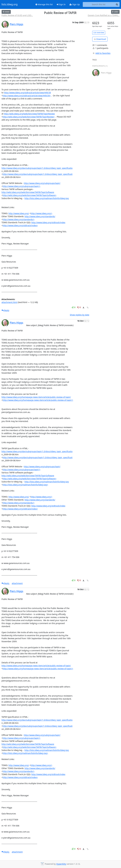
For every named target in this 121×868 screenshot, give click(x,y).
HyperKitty (61, 864)
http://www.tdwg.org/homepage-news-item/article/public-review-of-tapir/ (36, 397)
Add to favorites (101, 53)
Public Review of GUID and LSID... (17, 15)
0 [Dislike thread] (79, 307)
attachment (17, 583)
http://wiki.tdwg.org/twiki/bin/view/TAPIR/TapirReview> (29, 117)
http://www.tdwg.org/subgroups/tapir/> (22, 186)
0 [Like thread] (74, 307)
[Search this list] (99, 4)
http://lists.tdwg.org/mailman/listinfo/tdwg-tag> (25, 485)
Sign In (61, 4)
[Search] (117, 4)
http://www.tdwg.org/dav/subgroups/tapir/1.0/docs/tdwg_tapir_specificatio (37, 168)
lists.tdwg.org (10, 4)
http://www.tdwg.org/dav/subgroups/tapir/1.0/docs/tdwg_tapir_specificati (38, 174)
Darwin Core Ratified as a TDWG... (104, 15)
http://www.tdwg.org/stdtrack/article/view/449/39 (27, 93)
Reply (5, 310)
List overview (99, 33)
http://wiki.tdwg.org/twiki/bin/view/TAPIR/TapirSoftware (28, 192)
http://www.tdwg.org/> (41, 213)
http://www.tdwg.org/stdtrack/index (48, 222)
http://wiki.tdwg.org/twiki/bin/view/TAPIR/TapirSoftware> (30, 195)
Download (100, 39)
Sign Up (75, 4)
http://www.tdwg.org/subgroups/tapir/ (42, 183)
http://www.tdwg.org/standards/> (19, 219)
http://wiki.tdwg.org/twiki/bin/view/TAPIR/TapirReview (29, 114)
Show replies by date (80, 315)
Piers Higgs (17, 24)
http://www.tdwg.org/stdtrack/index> (20, 225)
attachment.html (9, 302)
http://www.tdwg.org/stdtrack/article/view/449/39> (27, 96)
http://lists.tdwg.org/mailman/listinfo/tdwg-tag (47, 198)
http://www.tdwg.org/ (19, 213)
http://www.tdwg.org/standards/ (40, 216)
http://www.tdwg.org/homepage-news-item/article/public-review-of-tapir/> (38, 400)
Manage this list (44, 4)
